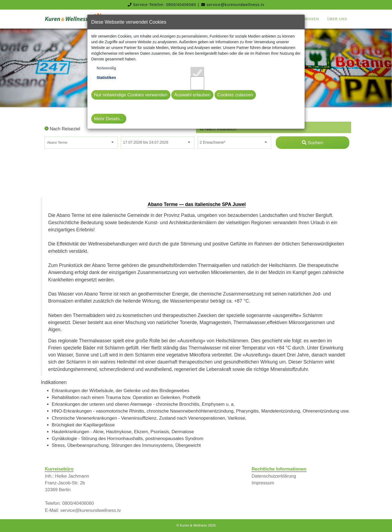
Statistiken (106, 78)
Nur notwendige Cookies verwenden (131, 95)
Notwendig (106, 68)
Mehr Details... (109, 119)
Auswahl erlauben (192, 95)
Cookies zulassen (235, 95)
